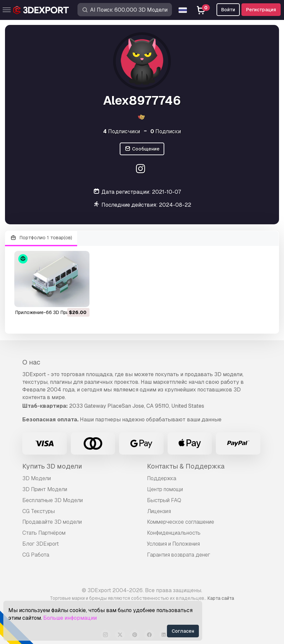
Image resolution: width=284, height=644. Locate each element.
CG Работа (36, 555)
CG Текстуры (39, 511)
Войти (228, 10)
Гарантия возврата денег (179, 555)
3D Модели (37, 478)
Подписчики (122, 131)
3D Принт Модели (45, 489)
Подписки (166, 131)
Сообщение (142, 149)
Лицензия (159, 511)
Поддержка (162, 478)
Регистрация (261, 10)
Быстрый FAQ (164, 500)
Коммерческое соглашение (181, 522)
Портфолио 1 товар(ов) (41, 238)
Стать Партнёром (44, 533)
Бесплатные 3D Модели (53, 500)
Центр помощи (165, 489)
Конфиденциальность (174, 533)
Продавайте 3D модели (52, 522)
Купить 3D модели (52, 466)
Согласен (183, 631)
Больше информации (70, 618)
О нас (31, 362)
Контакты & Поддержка (186, 466)
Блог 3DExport (41, 544)
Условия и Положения (173, 544)
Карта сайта (221, 598)
